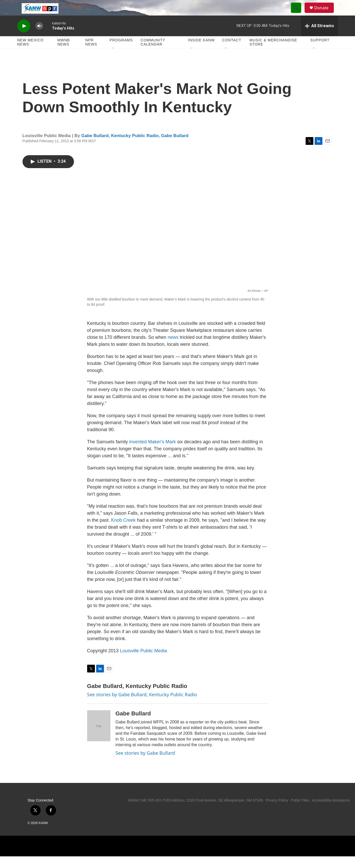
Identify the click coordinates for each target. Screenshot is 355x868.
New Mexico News (31, 54)
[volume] (39, 38)
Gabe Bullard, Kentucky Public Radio (120, 147)
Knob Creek (123, 532)
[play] (24, 38)
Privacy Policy (277, 812)
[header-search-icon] (299, 14)
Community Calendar (153, 54)
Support (320, 52)
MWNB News (64, 54)
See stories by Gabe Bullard (145, 765)
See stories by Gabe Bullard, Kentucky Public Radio (142, 706)
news (173, 349)
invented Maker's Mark (153, 453)
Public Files (300, 812)
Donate (325, 14)
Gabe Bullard (175, 147)
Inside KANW (201, 52)
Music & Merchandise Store (273, 54)
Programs (121, 52)
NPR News (91, 54)
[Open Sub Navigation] (114, 60)
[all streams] (319, 38)
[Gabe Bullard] (99, 737)
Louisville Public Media (143, 662)
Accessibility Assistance (331, 812)
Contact (232, 52)
